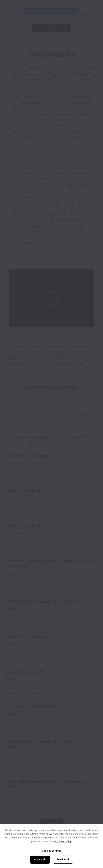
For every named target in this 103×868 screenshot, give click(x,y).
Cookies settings (51, 851)
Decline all (63, 860)
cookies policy (63, 841)
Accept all (40, 860)
